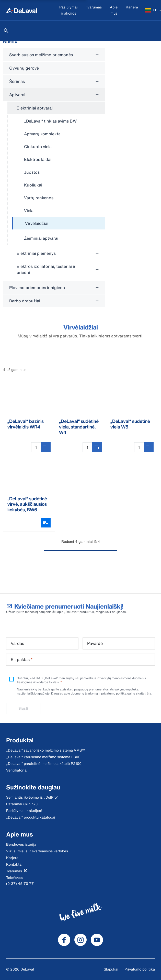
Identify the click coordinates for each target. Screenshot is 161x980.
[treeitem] (59, 224)
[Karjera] (132, 10)
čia (149, 693)
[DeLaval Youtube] (97, 940)
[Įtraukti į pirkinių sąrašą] (46, 447)
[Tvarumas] (94, 10)
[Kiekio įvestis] (36, 447)
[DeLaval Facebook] (64, 940)
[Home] (21, 10)
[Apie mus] (114, 10)
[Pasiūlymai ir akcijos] (68, 10)
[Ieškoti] (6, 31)
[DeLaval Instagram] (80, 940)
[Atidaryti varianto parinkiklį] (46, 523)
